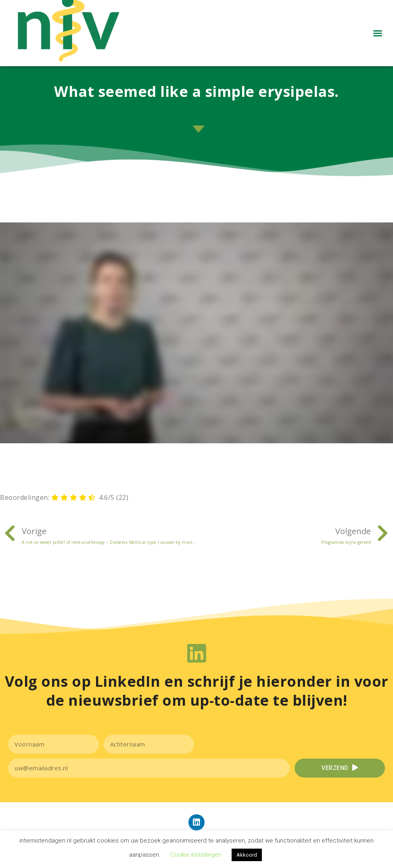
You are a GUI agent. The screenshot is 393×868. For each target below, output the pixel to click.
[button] (378, 40)
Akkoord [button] (247, 855)
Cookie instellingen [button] (196, 855)
